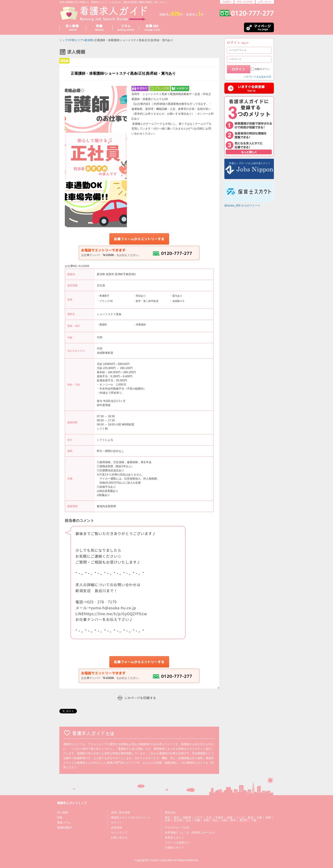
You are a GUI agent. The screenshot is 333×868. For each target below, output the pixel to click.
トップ (63, 40)
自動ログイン (262, 69)
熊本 (233, 820)
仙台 (188, 820)
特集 (60, 818)
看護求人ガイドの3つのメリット (131, 818)
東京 (168, 818)
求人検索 (63, 813)
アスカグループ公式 (177, 828)
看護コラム (64, 823)
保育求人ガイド (174, 838)
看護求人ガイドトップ (72, 803)
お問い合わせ (265, 2)
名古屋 (178, 820)
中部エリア (76, 40)
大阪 (259, 818)
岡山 (215, 820)
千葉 (254, 820)
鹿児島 (244, 820)
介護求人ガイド (174, 848)
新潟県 (89, 40)
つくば (240, 818)
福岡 (268, 818)
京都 (224, 820)
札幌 (197, 820)
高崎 (230, 818)
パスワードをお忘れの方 (258, 77)
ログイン (116, 823)
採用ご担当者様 (245, 2)
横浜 (176, 818)
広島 (168, 820)
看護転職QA (64, 828)
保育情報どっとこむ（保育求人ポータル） (191, 833)
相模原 (187, 818)
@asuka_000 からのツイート (242, 206)
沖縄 (206, 820)
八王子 (199, 818)
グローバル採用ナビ (177, 843)
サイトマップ (119, 833)
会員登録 (116, 828)
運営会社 (170, 813)
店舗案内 (227, 2)
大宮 (209, 818)
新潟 (250, 818)
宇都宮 (219, 818)
